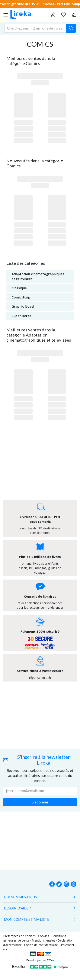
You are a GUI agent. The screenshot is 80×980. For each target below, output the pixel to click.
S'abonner (40, 802)
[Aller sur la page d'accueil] (21, 15)
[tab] (40, 897)
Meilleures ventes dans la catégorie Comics (31, 61)
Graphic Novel (23, 306)
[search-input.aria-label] (35, 28)
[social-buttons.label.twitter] (59, 885)
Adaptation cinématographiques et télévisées (38, 276)
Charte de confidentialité (41, 945)
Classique (19, 288)
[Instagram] (66, 885)
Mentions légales (44, 940)
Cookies (44, 936)
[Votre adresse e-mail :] (40, 791)
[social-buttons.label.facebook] (52, 885)
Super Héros (21, 316)
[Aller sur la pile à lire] (63, 15)
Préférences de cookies (19, 936)
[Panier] (74, 15)
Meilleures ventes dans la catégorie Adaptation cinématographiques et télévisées (39, 335)
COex (51, 960)
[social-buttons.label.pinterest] (74, 885)
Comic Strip (21, 297)
